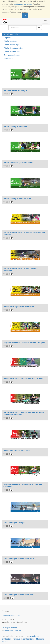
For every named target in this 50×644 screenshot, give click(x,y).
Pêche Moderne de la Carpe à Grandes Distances (20, 269)
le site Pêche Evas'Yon (12, 630)
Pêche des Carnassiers (14, 48)
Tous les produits (11, 34)
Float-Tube (8, 59)
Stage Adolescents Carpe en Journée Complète (24, 343)
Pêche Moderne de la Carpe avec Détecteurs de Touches (24, 233)
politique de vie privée (23, 4)
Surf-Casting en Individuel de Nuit (18, 595)
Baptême (8, 38)
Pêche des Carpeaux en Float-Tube (19, 307)
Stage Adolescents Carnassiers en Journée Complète (23, 485)
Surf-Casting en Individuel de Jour (19, 559)
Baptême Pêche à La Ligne (15, 90)
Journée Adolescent (12, 55)
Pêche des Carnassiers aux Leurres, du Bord (23, 379)
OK (25, 16)
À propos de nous (10, 628)
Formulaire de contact (11, 616)
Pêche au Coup (10, 41)
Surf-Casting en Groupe (14, 523)
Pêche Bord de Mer (12, 52)
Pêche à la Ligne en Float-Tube (17, 198)
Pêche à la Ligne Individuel (15, 126)
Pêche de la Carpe (12, 45)
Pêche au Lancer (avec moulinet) (18, 162)
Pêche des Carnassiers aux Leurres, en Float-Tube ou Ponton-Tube (24, 413)
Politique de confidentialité (24, 639)
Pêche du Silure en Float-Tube (17, 451)
